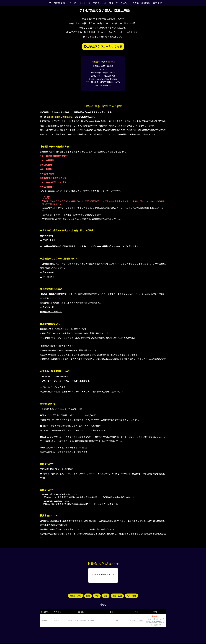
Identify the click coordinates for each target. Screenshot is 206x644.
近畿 (106, 596)
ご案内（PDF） (49, 240)
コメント (123, 3)
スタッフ (112, 3)
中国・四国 (118, 596)
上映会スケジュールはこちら (103, 46)
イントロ (75, 3)
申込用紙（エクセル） (52, 311)
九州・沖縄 (133, 596)
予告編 (132, 3)
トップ (53, 3)
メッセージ (86, 3)
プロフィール (100, 3)
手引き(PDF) (48, 277)
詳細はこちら (137, 622)
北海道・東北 (74, 596)
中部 (97, 596)
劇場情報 (142, 3)
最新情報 (63, 3)
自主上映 (152, 3)
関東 (87, 596)
